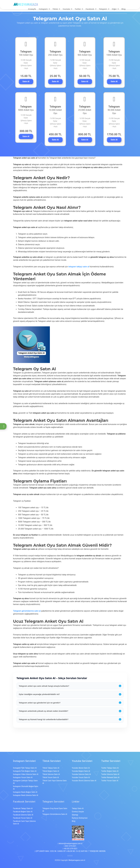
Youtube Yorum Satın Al (81, 775)
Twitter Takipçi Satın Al (110, 765)
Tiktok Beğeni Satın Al (51, 768)
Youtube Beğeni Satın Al (81, 768)
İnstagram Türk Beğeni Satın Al (25, 768)
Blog (123, 10)
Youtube (66, 10)
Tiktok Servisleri (52, 758)
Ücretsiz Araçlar (78, 809)
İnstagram (43, 10)
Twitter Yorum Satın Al (110, 778)
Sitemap (75, 812)
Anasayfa (32, 10)
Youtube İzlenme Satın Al (81, 771)
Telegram (103, 10)
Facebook (90, 10)
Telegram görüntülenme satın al (27, 608)
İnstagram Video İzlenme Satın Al (26, 771)
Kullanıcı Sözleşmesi (80, 815)
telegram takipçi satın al (79, 264)
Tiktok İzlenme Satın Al (51, 771)
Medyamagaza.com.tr (77, 857)
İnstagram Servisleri (24, 758)
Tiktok (55, 10)
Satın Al (26, 82)
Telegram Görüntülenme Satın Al (55, 811)
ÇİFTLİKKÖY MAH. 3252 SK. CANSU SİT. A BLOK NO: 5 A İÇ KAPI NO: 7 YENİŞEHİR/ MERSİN (70, 848)
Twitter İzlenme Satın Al (110, 771)
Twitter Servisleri (111, 758)
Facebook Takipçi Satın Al (23, 806)
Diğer (114, 10)
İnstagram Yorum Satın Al (23, 775)
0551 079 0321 (70, 843)
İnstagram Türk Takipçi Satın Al (25, 765)
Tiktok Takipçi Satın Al (51, 765)
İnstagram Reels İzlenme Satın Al (26, 792)
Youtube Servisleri (82, 758)
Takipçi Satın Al (78, 806)
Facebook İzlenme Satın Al (23, 812)
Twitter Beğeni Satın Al (110, 768)
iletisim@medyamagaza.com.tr (70, 841)
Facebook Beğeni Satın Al (23, 809)
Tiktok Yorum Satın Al (51, 775)
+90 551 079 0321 (70, 846)
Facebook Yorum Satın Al (23, 815)
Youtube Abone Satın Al (81, 765)
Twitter (78, 10)
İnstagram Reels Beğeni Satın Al (25, 789)
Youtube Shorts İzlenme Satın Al (84, 778)
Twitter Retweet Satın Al (110, 775)
